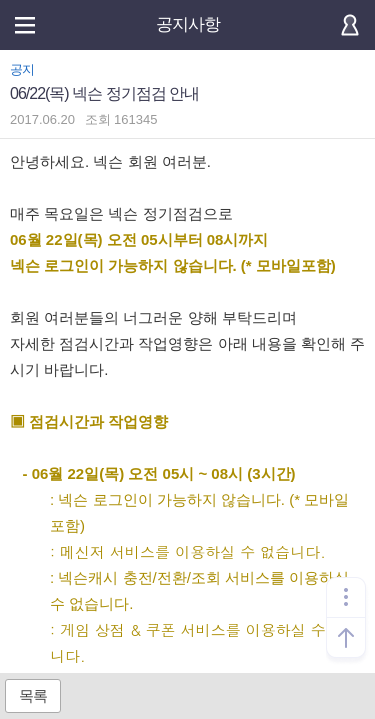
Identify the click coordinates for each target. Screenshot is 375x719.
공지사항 (188, 24)
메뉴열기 (25, 25)
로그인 (350, 25)
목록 (33, 695)
